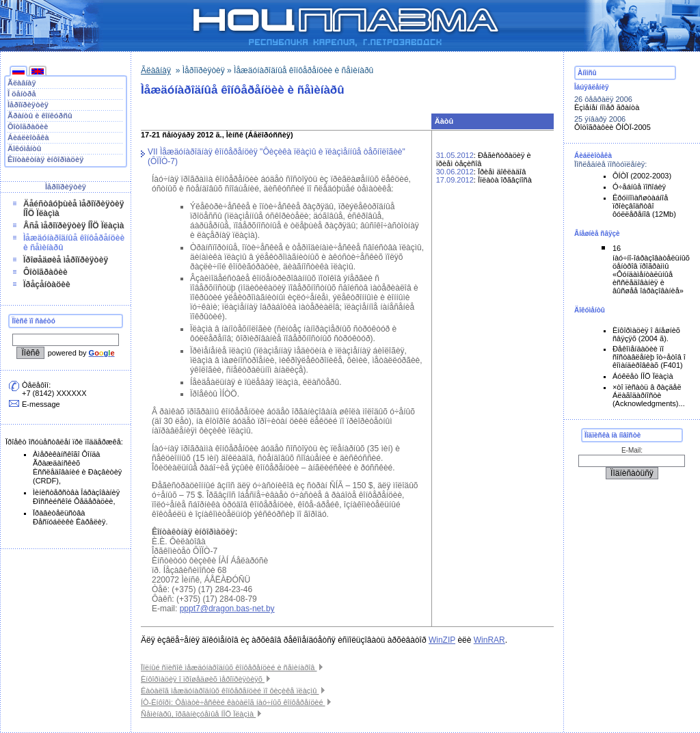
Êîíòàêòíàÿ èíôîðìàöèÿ (45, 159)
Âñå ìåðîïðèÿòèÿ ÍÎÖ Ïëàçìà (73, 226)
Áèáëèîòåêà (28, 137)
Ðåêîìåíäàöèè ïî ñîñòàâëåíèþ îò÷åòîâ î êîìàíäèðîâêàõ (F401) (649, 357)
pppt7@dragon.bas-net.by (227, 609)
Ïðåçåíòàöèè (47, 284)
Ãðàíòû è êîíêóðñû (40, 116)
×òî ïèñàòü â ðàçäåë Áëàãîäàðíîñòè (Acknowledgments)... (649, 395)
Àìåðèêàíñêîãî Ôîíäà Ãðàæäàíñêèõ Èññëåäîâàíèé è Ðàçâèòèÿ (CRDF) (77, 467)
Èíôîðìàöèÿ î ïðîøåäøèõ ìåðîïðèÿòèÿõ (205, 679)
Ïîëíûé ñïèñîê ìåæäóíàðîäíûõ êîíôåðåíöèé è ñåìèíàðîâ (232, 667)
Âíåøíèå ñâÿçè (597, 234)
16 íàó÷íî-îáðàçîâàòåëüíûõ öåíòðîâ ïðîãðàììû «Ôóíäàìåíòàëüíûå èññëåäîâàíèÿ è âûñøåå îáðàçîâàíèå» (651, 269)
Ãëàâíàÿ (22, 83)
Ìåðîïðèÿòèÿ (28, 105)
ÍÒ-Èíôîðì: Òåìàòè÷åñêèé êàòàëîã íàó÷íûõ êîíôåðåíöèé (236, 702)
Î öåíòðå (22, 94)
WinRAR (489, 640)
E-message (41, 404)
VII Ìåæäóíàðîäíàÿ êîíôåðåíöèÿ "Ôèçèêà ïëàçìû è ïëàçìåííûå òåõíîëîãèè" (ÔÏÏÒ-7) (277, 157)
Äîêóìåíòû (25, 148)
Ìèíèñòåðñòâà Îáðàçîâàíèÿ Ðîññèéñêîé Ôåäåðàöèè (76, 497)
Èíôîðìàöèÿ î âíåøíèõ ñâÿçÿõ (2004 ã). (646, 334)
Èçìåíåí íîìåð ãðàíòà (607, 107)
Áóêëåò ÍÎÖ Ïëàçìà (643, 376)
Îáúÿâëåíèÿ (592, 87)
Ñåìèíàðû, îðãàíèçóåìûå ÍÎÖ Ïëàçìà (201, 714)
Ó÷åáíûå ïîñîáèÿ (639, 187)
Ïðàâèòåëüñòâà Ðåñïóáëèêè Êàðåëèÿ (69, 517)
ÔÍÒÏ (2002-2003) (642, 176)
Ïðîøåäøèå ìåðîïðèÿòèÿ (66, 260)
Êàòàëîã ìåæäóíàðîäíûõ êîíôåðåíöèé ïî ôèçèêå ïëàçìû (233, 691)
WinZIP (442, 640)
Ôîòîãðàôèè (28, 126)
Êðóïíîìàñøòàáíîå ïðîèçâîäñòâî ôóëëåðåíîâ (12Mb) (644, 206)
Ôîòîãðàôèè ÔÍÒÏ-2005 (612, 127)
